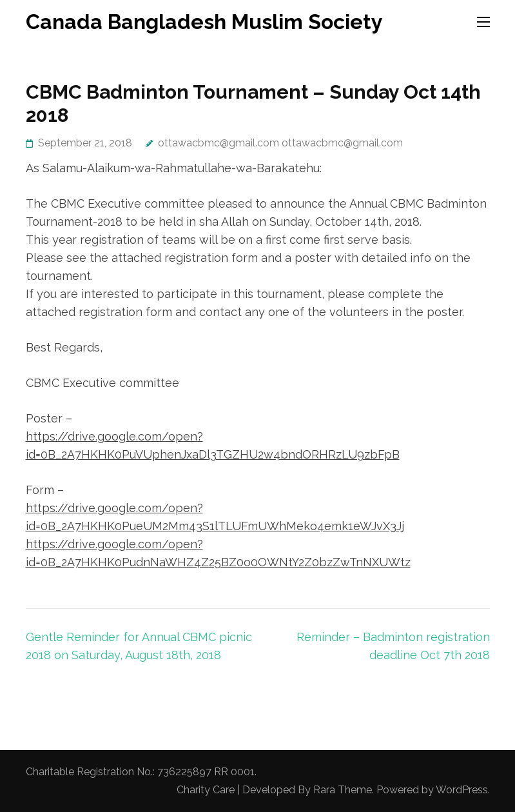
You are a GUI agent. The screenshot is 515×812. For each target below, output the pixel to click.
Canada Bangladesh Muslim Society (204, 22)
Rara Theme (343, 790)
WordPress (462, 790)
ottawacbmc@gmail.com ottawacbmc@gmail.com (280, 143)
